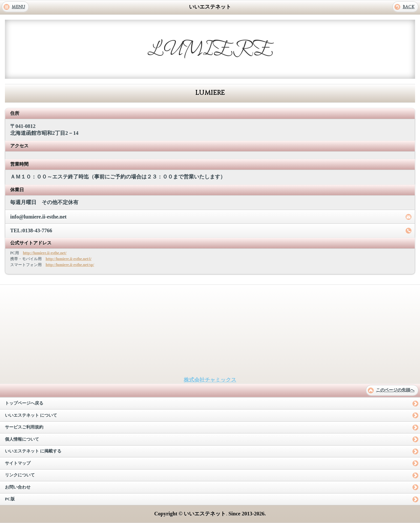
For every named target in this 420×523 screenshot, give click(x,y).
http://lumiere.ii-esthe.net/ (45, 253)
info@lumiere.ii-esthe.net (38, 217)
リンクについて (20, 475)
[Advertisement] (210, 331)
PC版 (10, 499)
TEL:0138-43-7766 (31, 230)
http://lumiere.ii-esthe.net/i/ (69, 259)
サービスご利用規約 (24, 427)
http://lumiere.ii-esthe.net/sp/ (70, 265)
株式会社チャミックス (210, 380)
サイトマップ (18, 463)
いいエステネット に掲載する (33, 451)
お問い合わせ (18, 487)
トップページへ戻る (24, 403)
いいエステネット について (31, 415)
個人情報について (22, 439)
